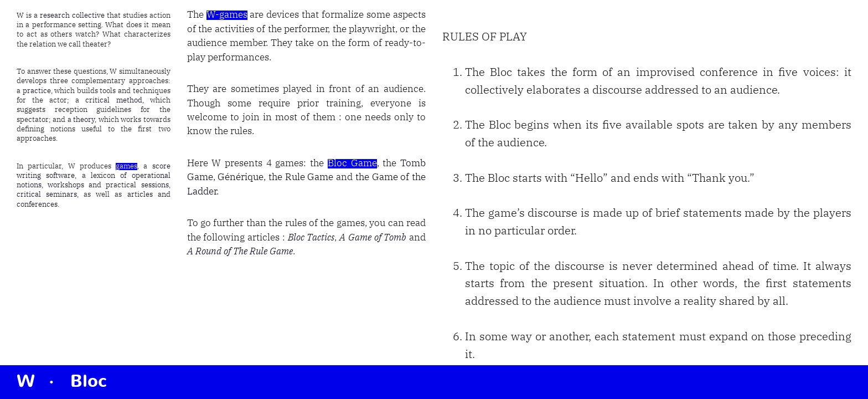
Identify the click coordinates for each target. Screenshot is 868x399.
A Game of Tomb (373, 238)
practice (37, 91)
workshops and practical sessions (108, 185)
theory (84, 120)
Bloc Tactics (311, 238)
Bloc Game (352, 164)
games (126, 167)
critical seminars (47, 195)
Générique (241, 178)
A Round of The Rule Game (240, 252)
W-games (227, 15)
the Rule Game (301, 178)
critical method (113, 101)
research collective (72, 16)
